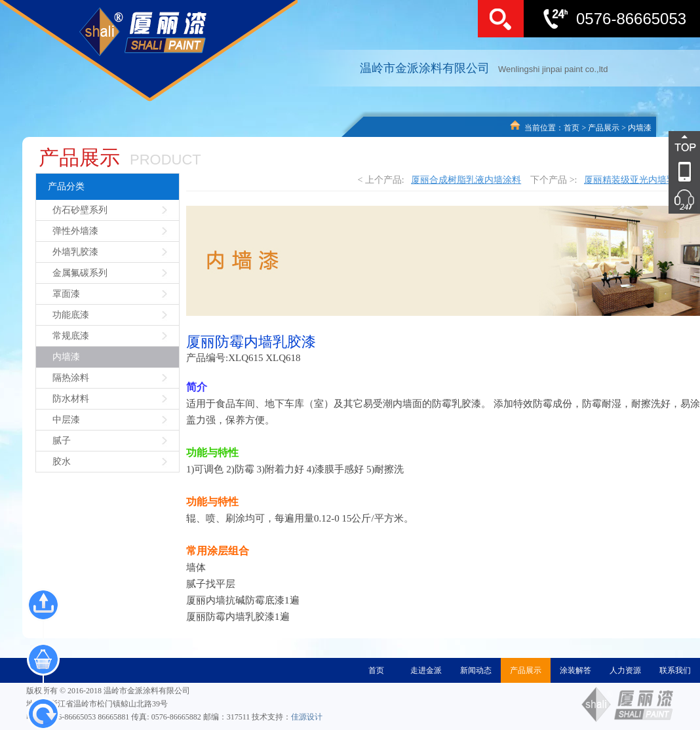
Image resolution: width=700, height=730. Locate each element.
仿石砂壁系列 (80, 210)
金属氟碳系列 (80, 273)
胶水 (62, 462)
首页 (572, 128)
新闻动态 (476, 670)
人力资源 (625, 670)
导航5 (664, 200)
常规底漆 (71, 336)
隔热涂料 (71, 378)
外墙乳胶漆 (75, 252)
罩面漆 (66, 294)
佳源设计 (307, 717)
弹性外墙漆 (75, 231)
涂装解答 (575, 670)
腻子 (62, 441)
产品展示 (604, 128)
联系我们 (675, 670)
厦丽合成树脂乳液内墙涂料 (466, 180)
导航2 (664, 172)
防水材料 (71, 399)
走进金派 (426, 670)
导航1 (664, 145)
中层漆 (66, 420)
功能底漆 (71, 315)
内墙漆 (640, 128)
